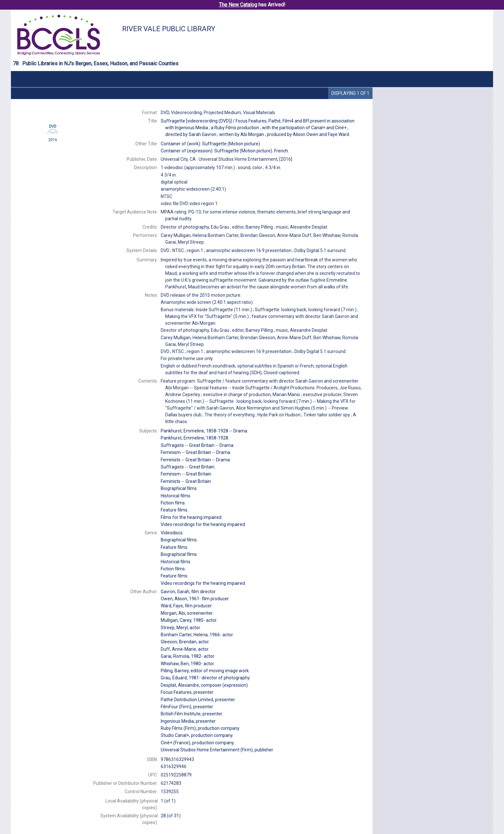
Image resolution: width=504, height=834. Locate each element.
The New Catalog (238, 5)
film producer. (195, 599)
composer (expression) (204, 685)
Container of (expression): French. (225, 151)
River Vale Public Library (169, 29)
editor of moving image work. (205, 671)
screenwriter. (187, 613)
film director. (189, 592)
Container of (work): (210, 144)
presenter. (187, 692)
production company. (200, 728)
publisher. (217, 750)
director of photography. (206, 678)
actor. (189, 620)
